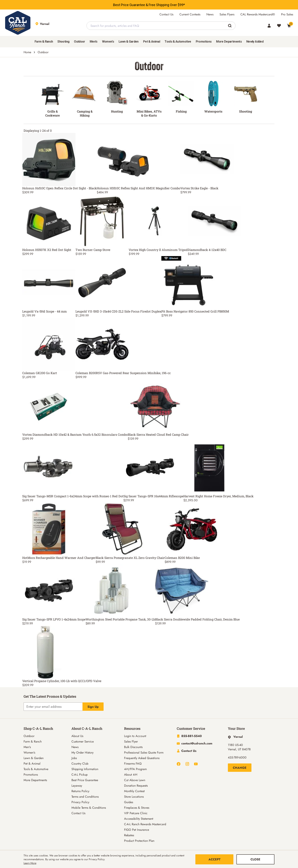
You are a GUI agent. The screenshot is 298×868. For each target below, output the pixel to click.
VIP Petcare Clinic (136, 813)
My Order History (82, 753)
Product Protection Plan (139, 841)
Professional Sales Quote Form (144, 753)
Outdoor (29, 736)
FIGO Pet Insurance (137, 830)
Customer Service (83, 741)
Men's (27, 747)
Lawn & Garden (34, 758)
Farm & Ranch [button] (44, 42)
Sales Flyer (131, 741)
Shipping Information (85, 769)
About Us (77, 736)
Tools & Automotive (36, 769)
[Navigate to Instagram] (187, 764)
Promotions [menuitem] (204, 42)
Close (255, 859)
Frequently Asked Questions (142, 758)
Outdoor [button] (80, 42)
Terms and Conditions (85, 797)
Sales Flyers (227, 14)
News (210, 14)
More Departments (35, 780)
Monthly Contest (134, 791)
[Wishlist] (279, 26)
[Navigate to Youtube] (196, 764)
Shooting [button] (63, 42)
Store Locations (134, 797)
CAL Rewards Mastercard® (258, 14)
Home (27, 52)
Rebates (129, 835)
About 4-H (131, 775)
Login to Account (135, 736)
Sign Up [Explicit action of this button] (93, 707)
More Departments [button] (229, 42)
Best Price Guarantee (129, 5)
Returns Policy (80, 791)
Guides (129, 802)
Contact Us (166, 14)
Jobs (74, 758)
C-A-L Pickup (80, 775)
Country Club (80, 764)
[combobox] (161, 26)
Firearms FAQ (133, 764)
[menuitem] (44, 42)
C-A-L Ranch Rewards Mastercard (145, 824)
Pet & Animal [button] (152, 42)
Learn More (30, 863)
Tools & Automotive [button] (178, 42)
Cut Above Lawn (135, 780)
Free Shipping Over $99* (167, 5)
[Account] (269, 26)
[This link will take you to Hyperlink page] (235, 737)
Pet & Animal (32, 764)
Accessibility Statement (139, 819)
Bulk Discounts (133, 747)
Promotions (31, 775)
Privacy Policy (80, 802)
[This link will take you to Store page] (54, 26)
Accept (214, 859)
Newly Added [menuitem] (255, 42)
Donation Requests (136, 786)
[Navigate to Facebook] (179, 764)
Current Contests (190, 14)
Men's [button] (94, 42)
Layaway (77, 786)
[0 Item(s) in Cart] (289, 26)
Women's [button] (108, 42)
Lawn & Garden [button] (129, 42)
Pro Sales (287, 14)
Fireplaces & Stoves (137, 808)
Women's (29, 753)
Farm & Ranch (33, 741)
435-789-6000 (237, 757)
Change (240, 768)
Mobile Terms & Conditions (89, 808)
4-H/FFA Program (135, 769)
